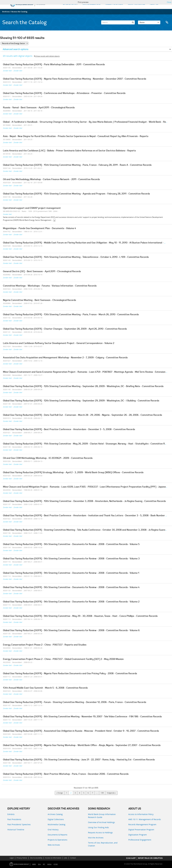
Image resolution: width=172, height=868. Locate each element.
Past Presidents (14, 819)
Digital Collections (56, 819)
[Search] (118, 22)
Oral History (53, 830)
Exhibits (11, 814)
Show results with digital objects (47, 56)
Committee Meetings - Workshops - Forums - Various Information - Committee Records (50, 286)
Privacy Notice (22, 858)
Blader (149, 22)
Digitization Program (138, 835)
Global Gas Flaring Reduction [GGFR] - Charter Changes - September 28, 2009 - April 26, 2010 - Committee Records (65, 329)
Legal (12, 858)
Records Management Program (142, 824)
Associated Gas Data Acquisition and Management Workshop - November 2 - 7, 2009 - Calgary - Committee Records (65, 358)
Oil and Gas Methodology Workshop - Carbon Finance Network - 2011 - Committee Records (51, 180)
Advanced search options (16, 49)
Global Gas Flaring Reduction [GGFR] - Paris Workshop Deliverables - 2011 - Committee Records (54, 65)
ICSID (56, 864)
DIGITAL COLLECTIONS (92, 4)
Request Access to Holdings (100, 833)
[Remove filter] (27, 43)
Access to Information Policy (141, 814)
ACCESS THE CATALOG (114, 4)
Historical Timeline (16, 830)
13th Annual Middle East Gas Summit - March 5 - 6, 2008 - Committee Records (45, 688)
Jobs (66, 858)
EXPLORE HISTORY (70, 4)
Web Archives (54, 845)
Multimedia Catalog (57, 824)
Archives (6, 12)
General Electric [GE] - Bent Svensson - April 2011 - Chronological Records (42, 272)
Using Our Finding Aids (98, 827)
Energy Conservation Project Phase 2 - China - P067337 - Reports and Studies (45, 645)
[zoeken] (133, 22)
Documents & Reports (58, 835)
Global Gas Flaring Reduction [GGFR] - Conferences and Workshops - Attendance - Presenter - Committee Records (64, 93)
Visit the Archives (96, 838)
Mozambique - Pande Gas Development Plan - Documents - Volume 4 (39, 229)
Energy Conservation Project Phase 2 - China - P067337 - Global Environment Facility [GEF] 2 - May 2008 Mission (63, 659)
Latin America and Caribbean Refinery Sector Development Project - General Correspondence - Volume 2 (59, 343)
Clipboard (167, 22)
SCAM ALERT (131, 858)
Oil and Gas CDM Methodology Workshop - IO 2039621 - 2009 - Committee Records (48, 458)
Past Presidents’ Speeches (19, 824)
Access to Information (53, 858)
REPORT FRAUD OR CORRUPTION (150, 858)
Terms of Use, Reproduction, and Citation (103, 844)
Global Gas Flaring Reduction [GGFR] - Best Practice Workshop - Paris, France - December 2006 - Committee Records (66, 774)
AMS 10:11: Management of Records (145, 819)
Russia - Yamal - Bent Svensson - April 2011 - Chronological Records (39, 108)
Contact (73, 858)
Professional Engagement (140, 840)
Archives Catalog (55, 814)
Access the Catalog (19, 12)
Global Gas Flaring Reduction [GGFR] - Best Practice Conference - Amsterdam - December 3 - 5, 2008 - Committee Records (69, 430)
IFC (44, 864)
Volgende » (111, 793)
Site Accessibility (36, 858)
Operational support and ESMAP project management (32, 208)
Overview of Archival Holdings (101, 822)
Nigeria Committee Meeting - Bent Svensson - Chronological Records (40, 300)
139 (102, 793)
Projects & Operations (58, 840)
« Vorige (60, 793)
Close (169, 2)
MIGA (49, 864)
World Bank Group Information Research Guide (102, 816)
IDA (39, 864)
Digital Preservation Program (141, 830)
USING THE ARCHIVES (136, 4)
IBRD (34, 864)
